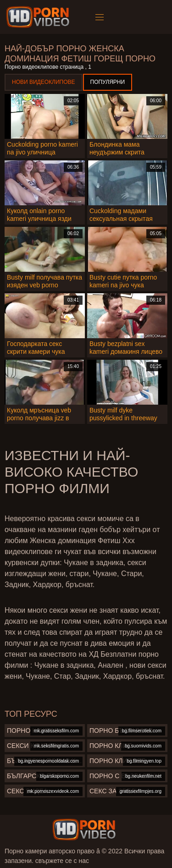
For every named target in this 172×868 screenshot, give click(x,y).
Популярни (108, 82)
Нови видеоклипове (44, 82)
